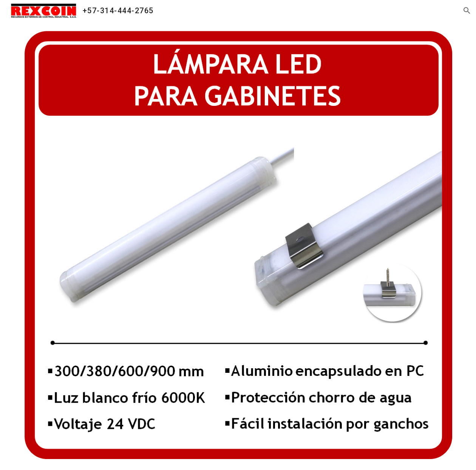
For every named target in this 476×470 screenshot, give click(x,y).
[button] (467, 11)
